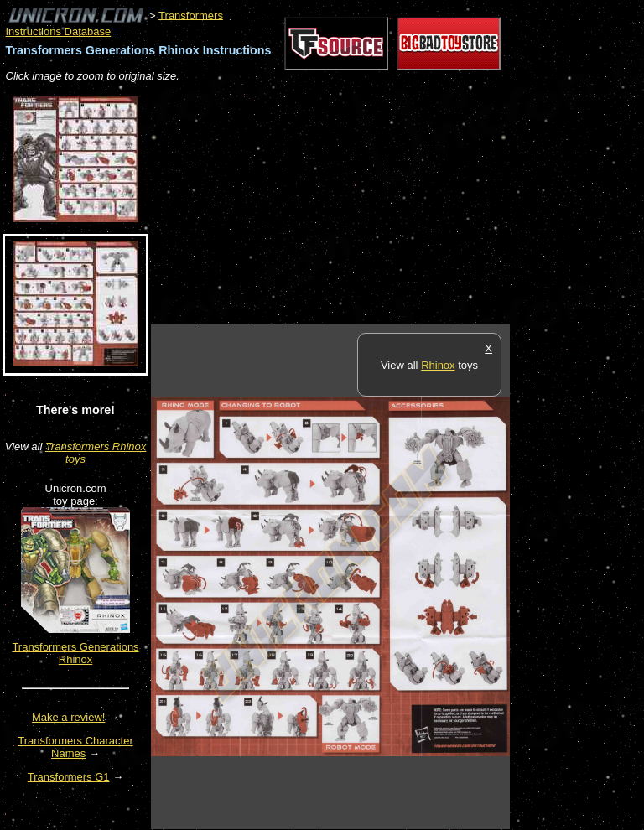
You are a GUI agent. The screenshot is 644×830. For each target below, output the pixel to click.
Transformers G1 (69, 777)
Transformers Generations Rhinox (75, 653)
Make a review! (68, 717)
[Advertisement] (347, 205)
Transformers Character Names (75, 747)
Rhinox (438, 365)
